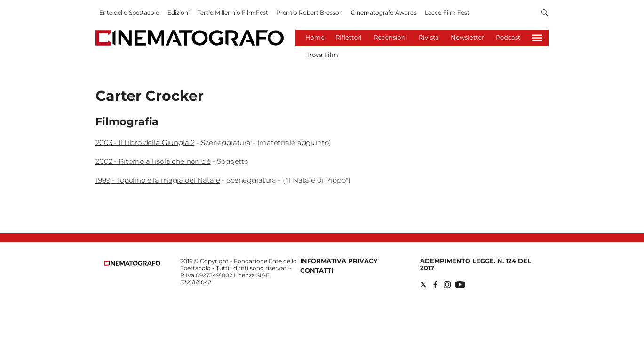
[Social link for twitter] (424, 285)
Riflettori (349, 37)
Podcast (508, 37)
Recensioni (390, 37)
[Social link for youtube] (460, 285)
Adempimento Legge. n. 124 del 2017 (476, 264)
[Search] (545, 14)
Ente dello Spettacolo (129, 12)
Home (315, 37)
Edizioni (179, 12)
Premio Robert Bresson (310, 12)
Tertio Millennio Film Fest (233, 12)
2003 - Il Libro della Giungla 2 (145, 142)
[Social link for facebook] (435, 285)
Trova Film (322, 55)
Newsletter (467, 37)
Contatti (317, 270)
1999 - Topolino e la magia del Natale (158, 180)
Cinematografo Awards (384, 12)
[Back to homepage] (132, 263)
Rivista (429, 37)
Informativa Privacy (339, 261)
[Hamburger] (537, 38)
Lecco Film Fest (447, 12)
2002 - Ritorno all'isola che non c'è (153, 161)
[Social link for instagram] (447, 285)
